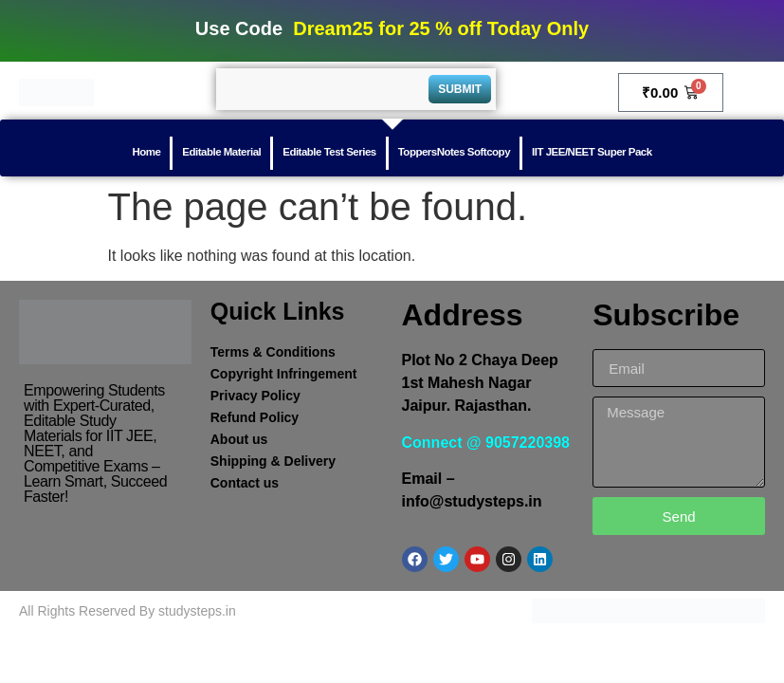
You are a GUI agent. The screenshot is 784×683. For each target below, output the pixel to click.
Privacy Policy (255, 396)
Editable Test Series (329, 152)
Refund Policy (255, 417)
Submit (460, 89)
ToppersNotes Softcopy (454, 152)
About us (239, 439)
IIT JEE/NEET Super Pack (592, 152)
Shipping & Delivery (273, 461)
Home (146, 152)
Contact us (245, 483)
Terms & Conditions (273, 352)
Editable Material (221, 152)
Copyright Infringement (284, 374)
